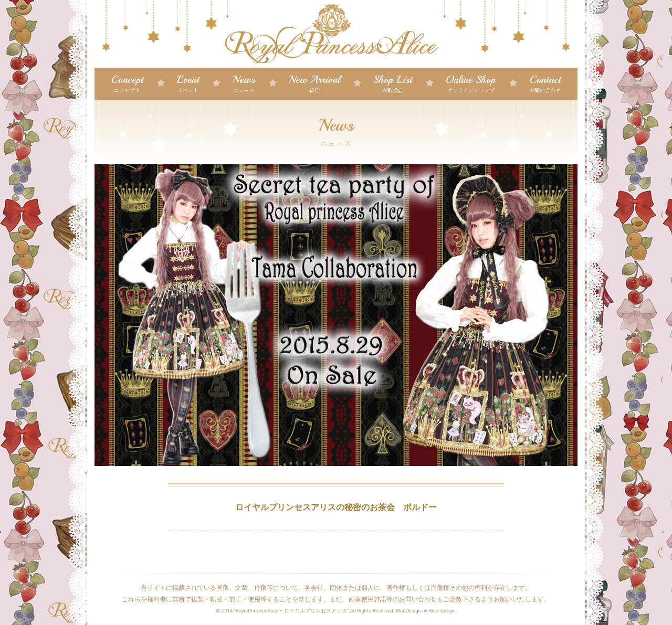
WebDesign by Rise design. (426, 611)
